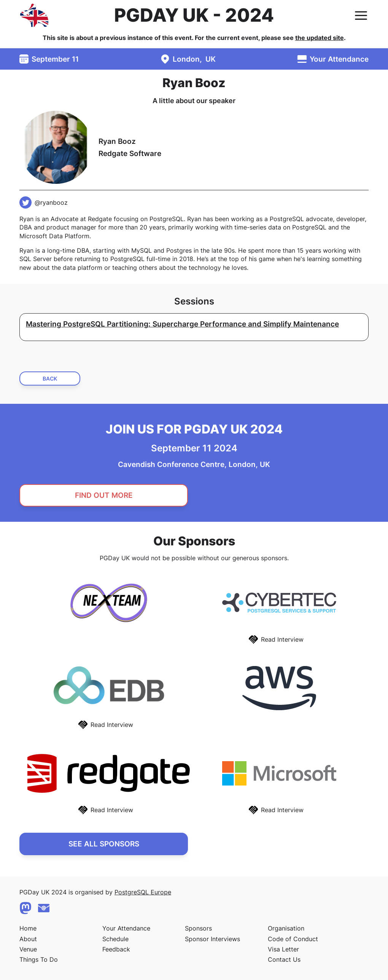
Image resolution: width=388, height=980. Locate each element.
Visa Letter (283, 949)
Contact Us (284, 959)
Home (28, 928)
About (28, 939)
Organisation (286, 928)
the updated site (320, 38)
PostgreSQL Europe (143, 892)
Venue (28, 949)
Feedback (116, 949)
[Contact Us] (44, 908)
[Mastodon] (25, 908)
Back (50, 378)
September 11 (55, 59)
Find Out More (104, 495)
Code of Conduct (293, 939)
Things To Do (39, 959)
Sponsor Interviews (212, 939)
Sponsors (198, 928)
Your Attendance (339, 59)
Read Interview (282, 639)
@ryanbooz (51, 202)
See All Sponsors (104, 844)
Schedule (115, 939)
